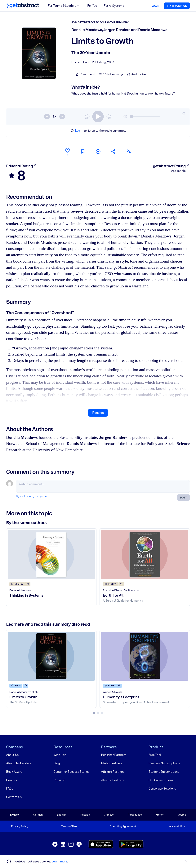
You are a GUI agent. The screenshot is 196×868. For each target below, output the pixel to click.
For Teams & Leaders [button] (64, 6)
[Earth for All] (145, 554)
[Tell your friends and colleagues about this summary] (113, 151)
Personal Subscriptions (164, 763)
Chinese (109, 815)
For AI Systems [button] (114, 6)
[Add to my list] (98, 151)
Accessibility (177, 826)
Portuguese (135, 815)
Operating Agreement (123, 826)
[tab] (94, 713)
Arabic (182, 815)
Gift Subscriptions (161, 780)
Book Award (14, 772)
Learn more (59, 861)
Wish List (60, 755)
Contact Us (14, 797)
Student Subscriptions (164, 772)
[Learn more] (35, 165)
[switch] (98, 116)
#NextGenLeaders (19, 763)
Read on (98, 412)
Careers (11, 780)
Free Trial (155, 755)
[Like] (67, 152)
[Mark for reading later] (83, 151)
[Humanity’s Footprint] (145, 656)
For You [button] (92, 6)
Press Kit (60, 780)
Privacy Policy (20, 826)
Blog (57, 763)
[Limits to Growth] (51, 656)
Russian (85, 815)
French (160, 815)
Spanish (62, 815)
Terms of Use (69, 826)
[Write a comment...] (103, 486)
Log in (79, 131)
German (38, 815)
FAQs (9, 788)
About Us (12, 755)
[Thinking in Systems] (51, 554)
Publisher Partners (114, 755)
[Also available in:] (129, 151)
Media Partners (112, 763)
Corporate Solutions (162, 788)
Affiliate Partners (113, 772)
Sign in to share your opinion (31, 496)
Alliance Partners (113, 780)
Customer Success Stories (71, 772)
